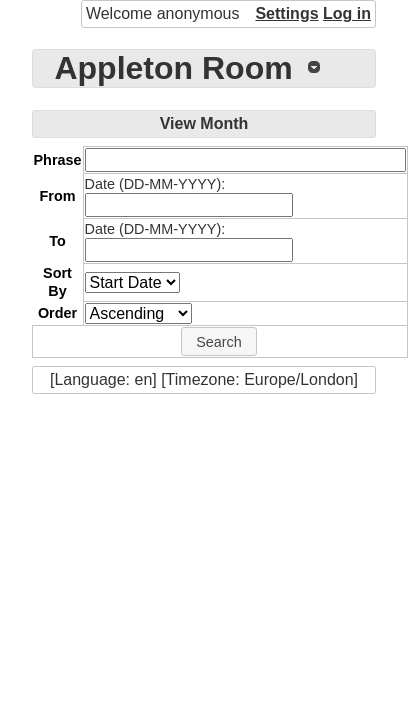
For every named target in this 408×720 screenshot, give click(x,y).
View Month (204, 123)
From (58, 196)
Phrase (58, 160)
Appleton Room (173, 68)
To (57, 241)
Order (57, 313)
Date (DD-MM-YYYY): (155, 184)
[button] (219, 342)
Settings (286, 13)
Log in (347, 13)
